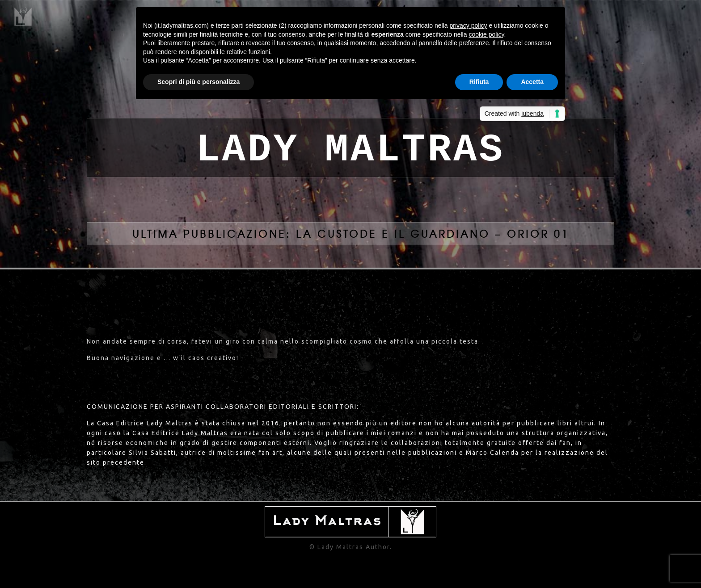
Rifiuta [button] (479, 82)
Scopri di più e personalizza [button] (198, 82)
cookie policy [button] (486, 34)
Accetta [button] (532, 82)
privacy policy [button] (469, 25)
